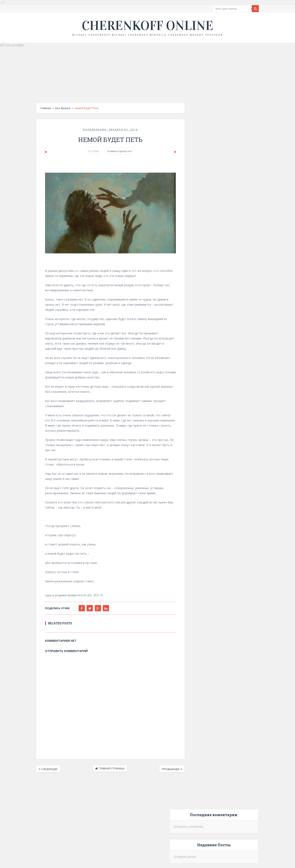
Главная (37, 108)
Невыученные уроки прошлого (232, 189)
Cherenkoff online (147, 26)
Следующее (41, 770)
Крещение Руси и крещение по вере (229, 157)
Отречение (223, 219)
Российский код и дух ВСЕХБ (234, 280)
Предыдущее (172, 770)
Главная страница (108, 769)
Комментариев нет (116, 152)
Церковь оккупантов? (233, 250)
